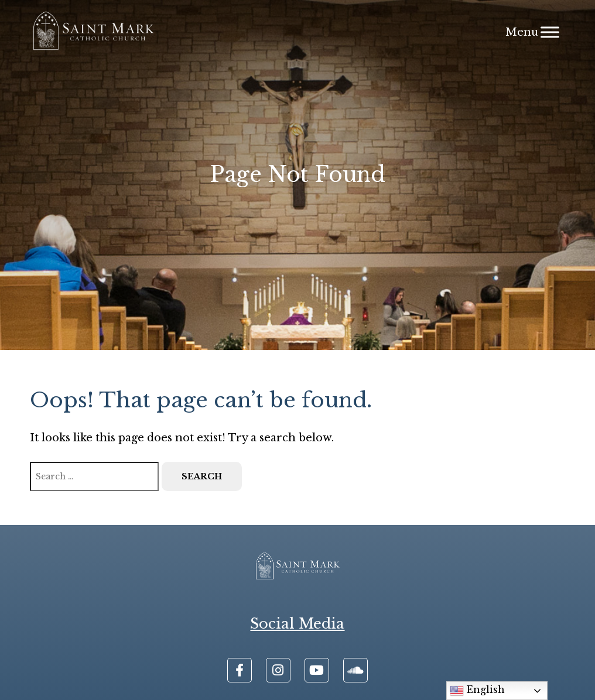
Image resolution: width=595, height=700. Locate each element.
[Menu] (550, 32)
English (477, 691)
